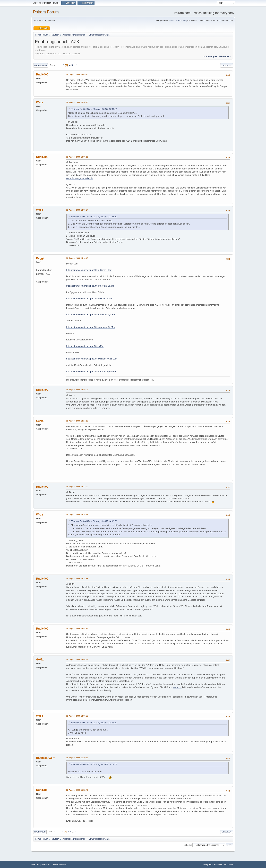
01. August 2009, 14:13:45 (77, 258)
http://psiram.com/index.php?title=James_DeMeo (91, 327)
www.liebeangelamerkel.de (80, 178)
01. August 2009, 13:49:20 (77, 74)
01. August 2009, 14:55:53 (77, 716)
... (75, 65)
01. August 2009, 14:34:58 (77, 579)
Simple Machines (59, 864)
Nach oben (40, 832)
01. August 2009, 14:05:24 (77, 210)
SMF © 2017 (46, 864)
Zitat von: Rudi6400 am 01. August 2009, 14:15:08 (94, 521)
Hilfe (205, 864)
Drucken (226, 65)
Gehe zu (187, 845)
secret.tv (177, 687)
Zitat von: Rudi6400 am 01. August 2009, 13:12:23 (94, 109)
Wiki (171, 21)
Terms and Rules (215, 864)
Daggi (40, 258)
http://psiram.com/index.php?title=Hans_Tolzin (89, 299)
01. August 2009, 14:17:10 (77, 421)
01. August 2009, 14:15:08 (77, 390)
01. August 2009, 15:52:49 (77, 790)
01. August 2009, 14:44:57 (77, 629)
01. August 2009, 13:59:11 (77, 157)
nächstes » (225, 56)
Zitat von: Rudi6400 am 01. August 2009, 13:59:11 (94, 217)
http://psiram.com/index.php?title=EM (85, 346)
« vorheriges (210, 56)
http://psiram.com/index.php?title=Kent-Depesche (91, 371)
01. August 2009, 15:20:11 (77, 758)
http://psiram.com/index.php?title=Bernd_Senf (89, 270)
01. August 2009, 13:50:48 (77, 102)
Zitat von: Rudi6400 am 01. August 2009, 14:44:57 (94, 723)
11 (77, 65)
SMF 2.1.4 (35, 864)
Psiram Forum (46, 12)
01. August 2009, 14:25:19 (77, 514)
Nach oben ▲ (229, 864)
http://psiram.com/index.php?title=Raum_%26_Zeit (92, 359)
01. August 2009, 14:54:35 (77, 659)
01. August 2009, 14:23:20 (77, 487)
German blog (181, 21)
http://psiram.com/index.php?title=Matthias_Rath (91, 314)
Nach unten (41, 65)
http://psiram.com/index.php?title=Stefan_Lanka (90, 286)
